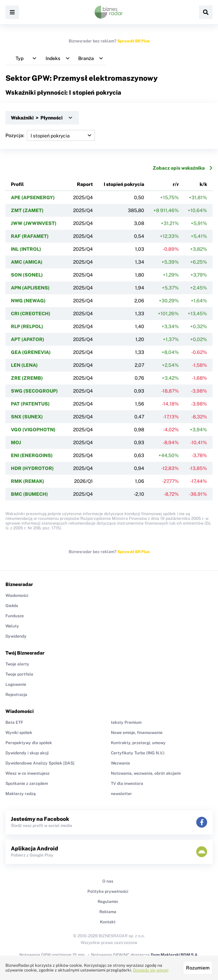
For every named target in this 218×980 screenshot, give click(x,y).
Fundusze (15, 616)
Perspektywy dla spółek (29, 743)
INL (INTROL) (26, 249)
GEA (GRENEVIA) (31, 352)
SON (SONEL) (27, 275)
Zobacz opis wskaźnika (183, 168)
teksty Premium (126, 722)
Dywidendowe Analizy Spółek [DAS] (40, 763)
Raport (85, 184)
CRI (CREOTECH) (31, 314)
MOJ (16, 442)
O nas (108, 881)
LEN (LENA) (24, 365)
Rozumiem (198, 968)
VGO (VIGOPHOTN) (33, 430)
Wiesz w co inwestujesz (28, 773)
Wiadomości (17, 596)
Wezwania (120, 763)
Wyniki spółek (19, 733)
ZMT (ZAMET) (27, 210)
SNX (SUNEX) (27, 417)
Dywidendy (16, 636)
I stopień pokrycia (124, 184)
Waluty (12, 626)
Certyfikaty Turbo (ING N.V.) (138, 753)
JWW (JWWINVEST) (34, 223)
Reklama (108, 912)
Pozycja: (50, 135)
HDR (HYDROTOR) (32, 468)
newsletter (121, 794)
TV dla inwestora (127, 784)
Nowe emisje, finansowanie (137, 733)
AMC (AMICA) (27, 262)
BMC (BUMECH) (29, 494)
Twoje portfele (19, 674)
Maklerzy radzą (21, 794)
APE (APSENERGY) (33, 197)
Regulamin (108, 902)
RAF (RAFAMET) (30, 236)
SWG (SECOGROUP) (34, 391)
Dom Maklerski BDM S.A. (175, 955)
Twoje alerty (17, 664)
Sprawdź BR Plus (133, 41)
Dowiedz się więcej (151, 970)
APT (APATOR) (28, 339)
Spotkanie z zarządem (27, 784)
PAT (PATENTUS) (30, 404)
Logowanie (16, 684)
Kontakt (108, 922)
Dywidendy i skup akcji (27, 753)
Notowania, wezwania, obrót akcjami (146, 773)
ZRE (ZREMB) (27, 378)
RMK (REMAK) (28, 481)
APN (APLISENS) (30, 288)
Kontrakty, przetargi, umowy (138, 743)
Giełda (12, 606)
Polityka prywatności (108, 891)
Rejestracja (16, 695)
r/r (176, 184)
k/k (203, 184)
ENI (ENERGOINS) (32, 455)
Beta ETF (14, 722)
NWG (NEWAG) (28, 301)
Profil (17, 184)
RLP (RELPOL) (27, 326)
